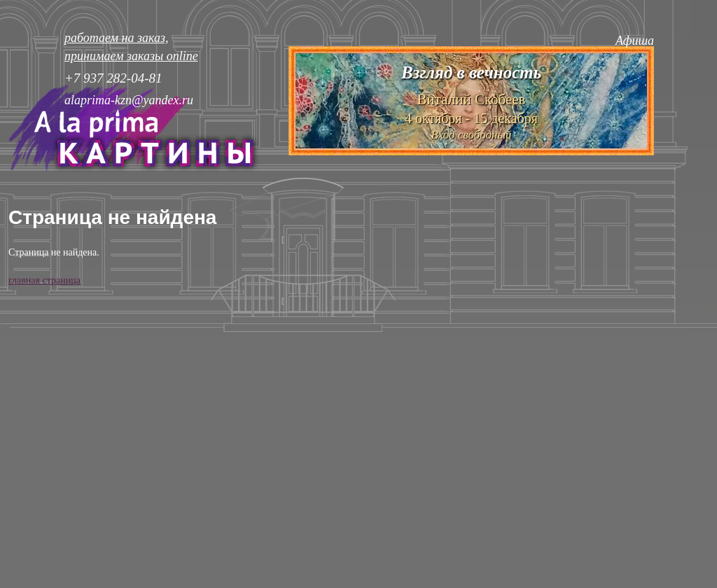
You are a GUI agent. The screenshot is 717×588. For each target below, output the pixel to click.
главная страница (44, 280)
